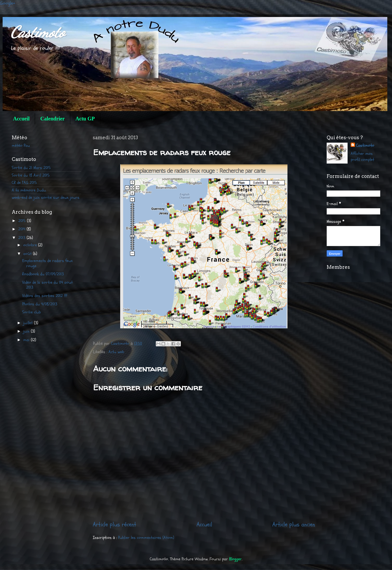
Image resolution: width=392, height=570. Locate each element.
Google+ (8, 3)
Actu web (116, 352)
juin (27, 331)
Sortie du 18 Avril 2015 (31, 175)
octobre (31, 245)
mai (27, 340)
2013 (22, 238)
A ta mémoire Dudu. (29, 190)
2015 (23, 221)
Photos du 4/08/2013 (40, 304)
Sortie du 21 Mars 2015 (31, 168)
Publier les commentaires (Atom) (146, 538)
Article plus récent (114, 524)
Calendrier (52, 119)
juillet (29, 323)
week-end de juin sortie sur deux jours (46, 197)
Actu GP (85, 119)
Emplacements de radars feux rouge (47, 263)
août (28, 254)
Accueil (21, 119)
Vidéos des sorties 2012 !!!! (45, 296)
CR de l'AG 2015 (24, 183)
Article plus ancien (294, 524)
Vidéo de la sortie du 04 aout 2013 (47, 285)
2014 (22, 229)
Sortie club (31, 312)
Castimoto (38, 32)
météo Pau (21, 146)
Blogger (235, 559)
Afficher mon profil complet (362, 157)
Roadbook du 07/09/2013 (43, 274)
